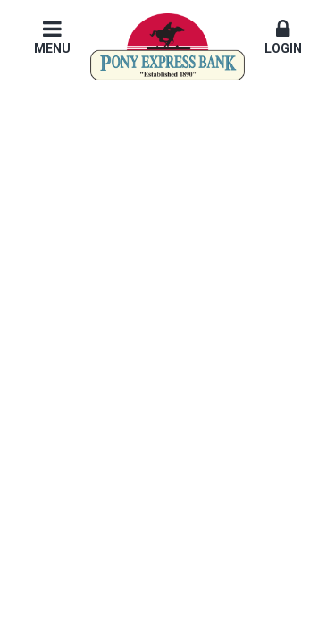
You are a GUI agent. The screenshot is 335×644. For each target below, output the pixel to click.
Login (283, 37)
